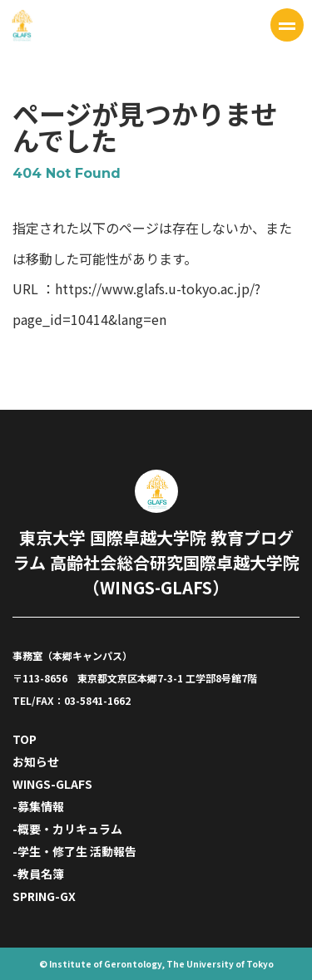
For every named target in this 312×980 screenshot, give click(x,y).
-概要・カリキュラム (67, 829)
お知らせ (36, 761)
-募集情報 (38, 806)
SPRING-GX (44, 896)
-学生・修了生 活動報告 (74, 851)
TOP (25, 739)
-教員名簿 (38, 874)
